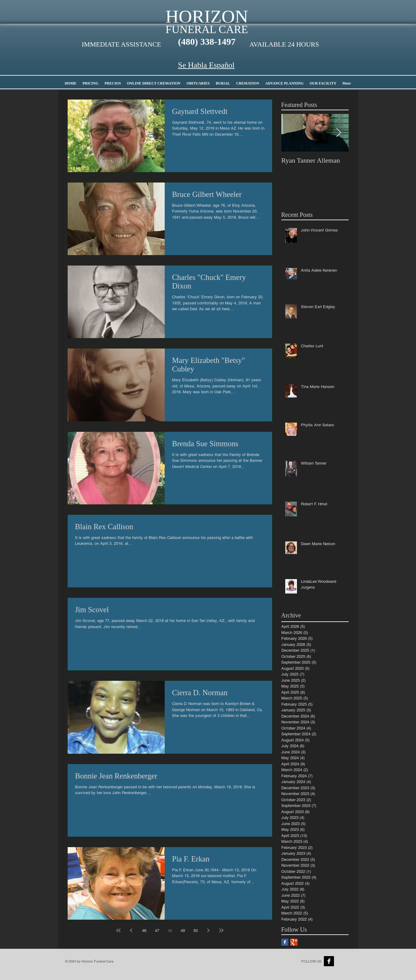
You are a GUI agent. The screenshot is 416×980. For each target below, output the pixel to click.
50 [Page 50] (196, 931)
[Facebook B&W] (329, 961)
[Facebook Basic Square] (285, 942)
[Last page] (221, 930)
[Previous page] (131, 930)
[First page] (118, 930)
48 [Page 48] (170, 931)
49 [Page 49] (183, 931)
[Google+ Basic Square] (294, 942)
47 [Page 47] (157, 931)
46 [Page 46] (144, 931)
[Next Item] (339, 133)
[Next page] (208, 930)
